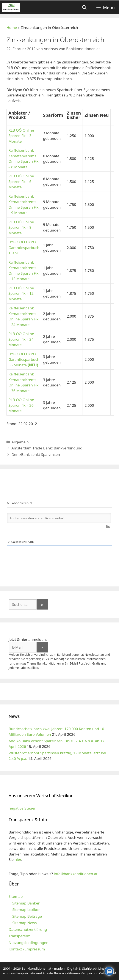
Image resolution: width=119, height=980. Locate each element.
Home (12, 28)
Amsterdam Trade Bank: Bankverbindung (47, 448)
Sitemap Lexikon (26, 910)
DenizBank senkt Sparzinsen (36, 455)
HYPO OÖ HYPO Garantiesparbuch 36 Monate (24, 359)
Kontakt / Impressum (27, 949)
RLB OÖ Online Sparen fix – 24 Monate (21, 339)
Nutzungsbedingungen (29, 943)
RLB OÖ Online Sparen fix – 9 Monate (21, 227)
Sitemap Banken (26, 903)
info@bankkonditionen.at (76, 874)
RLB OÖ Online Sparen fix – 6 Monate (21, 181)
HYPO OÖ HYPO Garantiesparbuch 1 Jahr (24, 247)
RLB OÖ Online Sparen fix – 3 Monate (21, 136)
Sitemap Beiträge (27, 916)
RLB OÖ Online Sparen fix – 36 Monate (21, 405)
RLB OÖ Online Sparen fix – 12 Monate (21, 293)
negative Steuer (22, 808)
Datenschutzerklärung (28, 929)
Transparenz (19, 936)
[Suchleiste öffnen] (84, 8)
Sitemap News (24, 923)
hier (18, 859)
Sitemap (16, 896)
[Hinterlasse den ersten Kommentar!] (59, 518)
